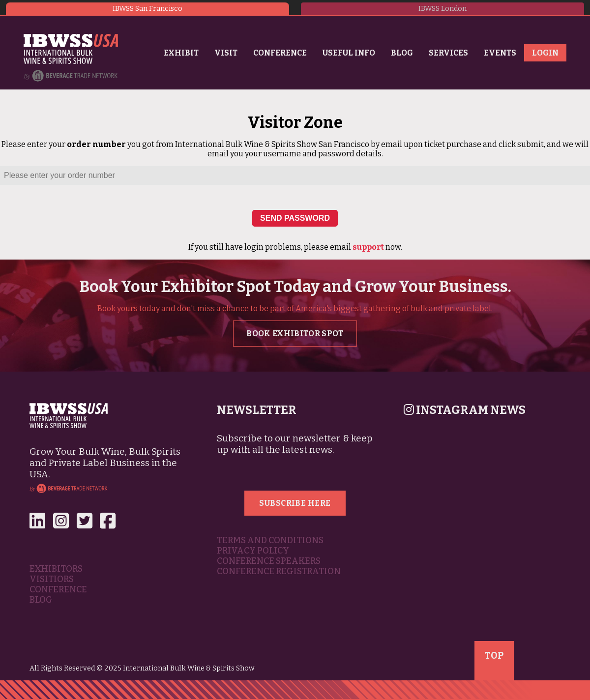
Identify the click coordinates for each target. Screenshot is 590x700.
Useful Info (349, 53)
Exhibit (181, 53)
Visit (226, 53)
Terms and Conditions (270, 540)
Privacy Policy (253, 551)
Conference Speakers (269, 561)
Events (500, 53)
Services (448, 53)
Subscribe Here (295, 503)
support (368, 247)
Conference (280, 53)
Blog (402, 53)
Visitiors (52, 579)
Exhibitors (56, 569)
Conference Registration (279, 571)
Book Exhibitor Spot (295, 334)
